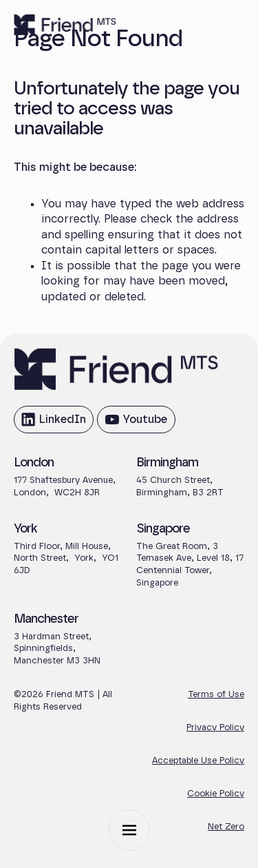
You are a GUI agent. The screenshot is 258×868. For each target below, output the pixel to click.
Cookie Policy (216, 794)
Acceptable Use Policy (198, 761)
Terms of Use (216, 695)
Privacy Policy (215, 728)
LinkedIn (53, 423)
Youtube (136, 423)
